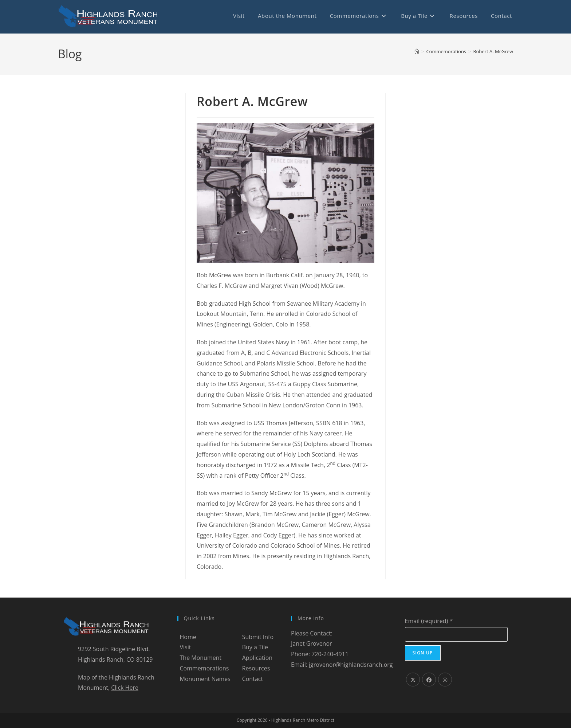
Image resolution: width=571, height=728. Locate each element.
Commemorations (204, 668)
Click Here (125, 688)
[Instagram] (445, 680)
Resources (256, 668)
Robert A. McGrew (493, 51)
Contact (253, 679)
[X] (413, 680)
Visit (186, 647)
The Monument (201, 658)
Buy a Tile (255, 647)
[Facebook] (429, 680)
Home (188, 637)
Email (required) (429, 621)
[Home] (417, 51)
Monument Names (205, 679)
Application (257, 658)
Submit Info (258, 637)
